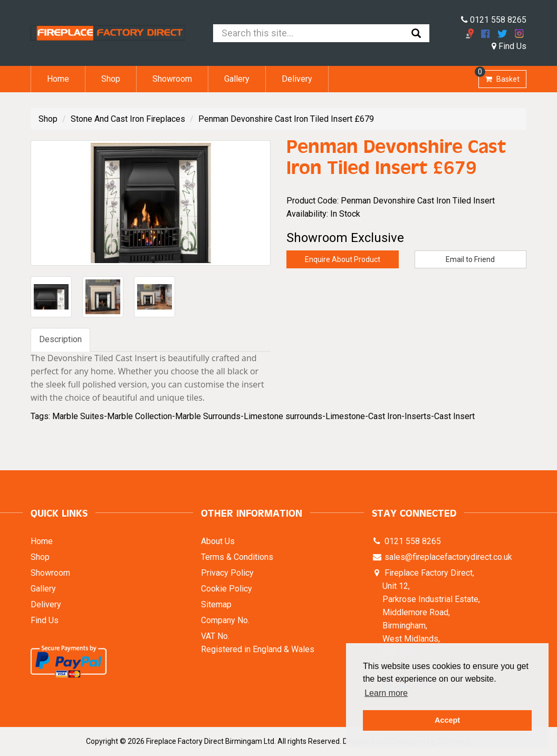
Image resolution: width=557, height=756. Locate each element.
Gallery (237, 79)
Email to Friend (470, 259)
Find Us (509, 46)
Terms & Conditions (237, 557)
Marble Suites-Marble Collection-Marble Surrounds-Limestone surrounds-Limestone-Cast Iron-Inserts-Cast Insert (263, 416)
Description (60, 339)
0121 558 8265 (494, 20)
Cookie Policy (227, 589)
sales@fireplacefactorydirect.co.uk (447, 557)
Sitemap (216, 604)
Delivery (297, 79)
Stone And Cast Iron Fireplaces (128, 119)
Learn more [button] (386, 693)
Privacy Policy (227, 573)
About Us (218, 541)
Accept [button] (447, 720)
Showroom (172, 79)
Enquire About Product (343, 259)
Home (58, 79)
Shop (111, 79)
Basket (499, 77)
